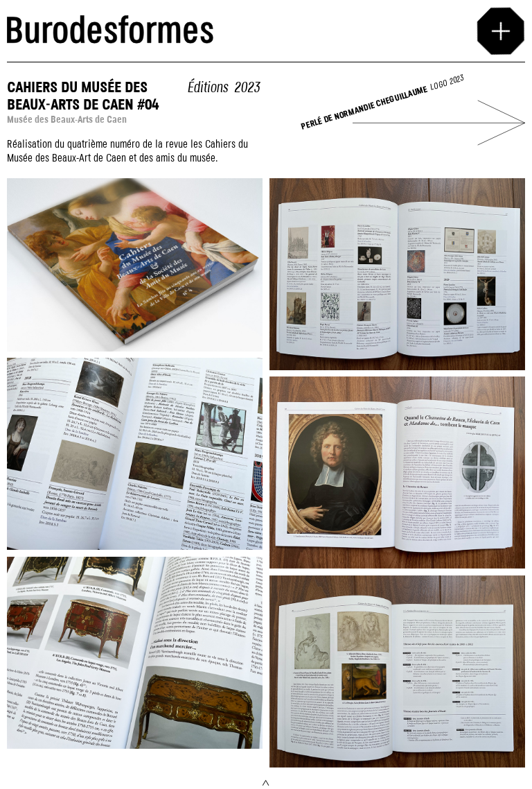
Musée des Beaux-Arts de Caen (67, 120)
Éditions (207, 88)
